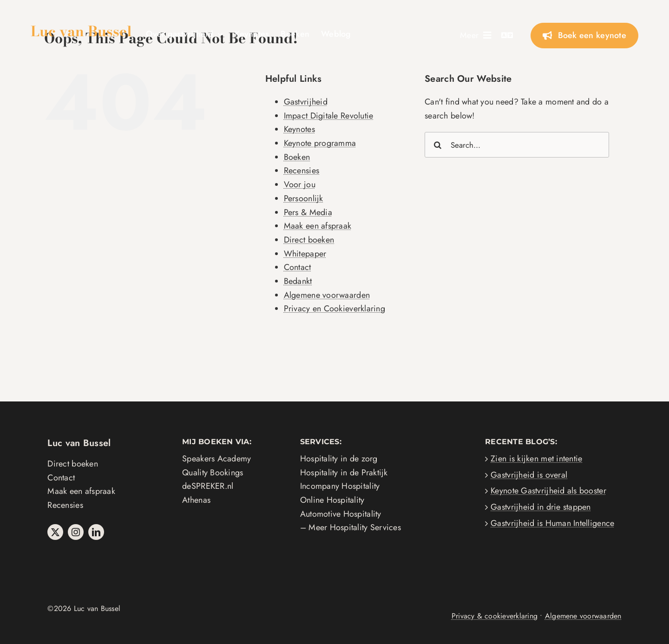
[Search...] (517, 145)
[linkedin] (96, 532)
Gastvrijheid (306, 102)
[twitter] (55, 532)
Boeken (297, 157)
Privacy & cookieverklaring (495, 616)
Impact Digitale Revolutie (329, 116)
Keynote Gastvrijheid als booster (548, 491)
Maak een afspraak (318, 226)
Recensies (302, 171)
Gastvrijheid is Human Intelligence (552, 523)
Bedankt (298, 281)
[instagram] (76, 532)
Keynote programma (320, 143)
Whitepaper (305, 254)
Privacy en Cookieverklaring (334, 309)
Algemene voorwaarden (327, 295)
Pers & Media (308, 212)
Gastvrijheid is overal (529, 475)
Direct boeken (309, 240)
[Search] (437, 145)
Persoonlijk (304, 198)
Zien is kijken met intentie (536, 459)
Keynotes (299, 129)
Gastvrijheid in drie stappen (541, 507)
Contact (298, 267)
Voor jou (300, 184)
